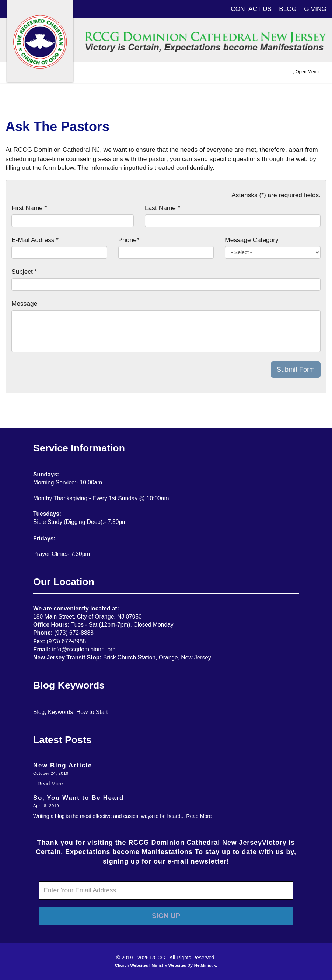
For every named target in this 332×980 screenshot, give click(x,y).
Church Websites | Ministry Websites (151, 965)
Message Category (251, 240)
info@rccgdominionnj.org (84, 649)
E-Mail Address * (35, 240)
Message (24, 304)
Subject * (24, 272)
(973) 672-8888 (74, 633)
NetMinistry (205, 965)
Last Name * (162, 208)
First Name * (29, 208)
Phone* (129, 240)
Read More (50, 784)
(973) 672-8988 (67, 641)
